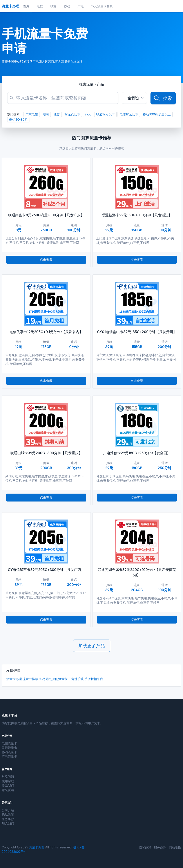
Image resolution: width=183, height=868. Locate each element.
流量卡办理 (14, 679)
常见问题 (8, 777)
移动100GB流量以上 (157, 114)
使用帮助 (8, 781)
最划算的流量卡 (57, 679)
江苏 (57, 114)
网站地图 (175, 847)
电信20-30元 (18, 119)
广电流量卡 (9, 756)
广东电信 (32, 114)
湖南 (46, 114)
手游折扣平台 (94, 679)
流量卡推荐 (30, 679)
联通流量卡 (9, 748)
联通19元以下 (105, 114)
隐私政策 (8, 814)
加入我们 (8, 823)
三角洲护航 (76, 679)
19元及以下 (72, 114)
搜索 (163, 98)
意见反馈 (8, 790)
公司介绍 (8, 810)
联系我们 (8, 785)
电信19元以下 (129, 114)
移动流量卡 (9, 752)
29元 (88, 114)
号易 (42, 679)
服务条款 (8, 819)
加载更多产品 (92, 646)
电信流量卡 (9, 743)
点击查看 (46, 260)
